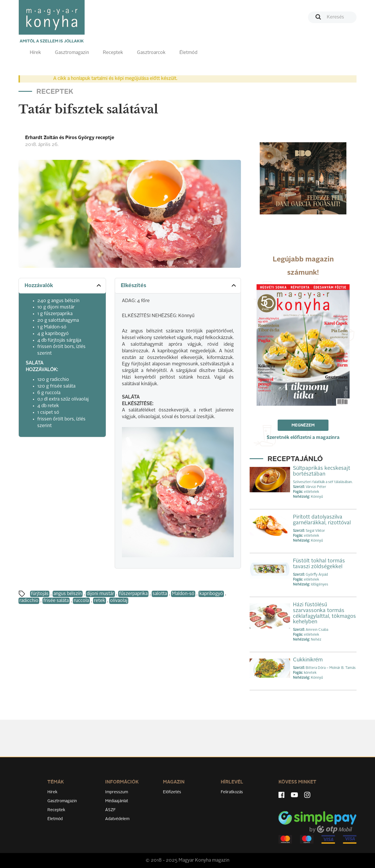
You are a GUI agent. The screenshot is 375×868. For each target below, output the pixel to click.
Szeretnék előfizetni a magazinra (303, 438)
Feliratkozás (232, 792)
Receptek (113, 53)
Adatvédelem (117, 819)
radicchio (29, 601)
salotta (160, 594)
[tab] (62, 286)
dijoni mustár (100, 594)
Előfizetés (172, 792)
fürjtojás (40, 594)
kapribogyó (211, 594)
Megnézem (303, 425)
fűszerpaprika (133, 594)
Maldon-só (183, 594)
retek (100, 601)
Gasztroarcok (151, 53)
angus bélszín (68, 594)
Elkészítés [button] (179, 285)
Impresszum (117, 792)
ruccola (81, 601)
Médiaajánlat (117, 801)
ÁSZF (111, 810)
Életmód (188, 53)
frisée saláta (56, 601)
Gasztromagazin (72, 53)
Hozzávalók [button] (63, 285)
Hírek (35, 53)
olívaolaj (119, 601)
